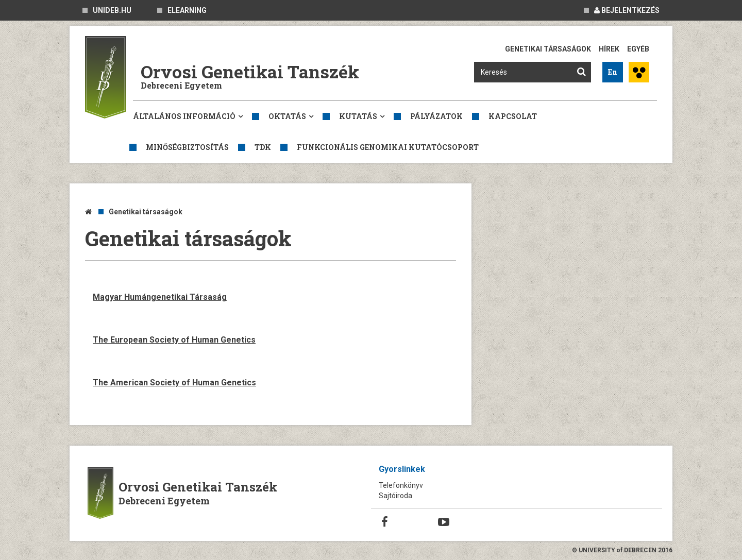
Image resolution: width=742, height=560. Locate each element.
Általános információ (184, 116)
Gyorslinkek (402, 469)
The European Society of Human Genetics (174, 340)
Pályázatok (436, 116)
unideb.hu (112, 10)
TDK (263, 147)
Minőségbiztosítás (187, 147)
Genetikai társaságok (548, 49)
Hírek (609, 49)
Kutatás (358, 116)
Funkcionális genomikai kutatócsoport (388, 147)
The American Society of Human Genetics (174, 383)
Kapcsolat (513, 116)
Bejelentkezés (627, 10)
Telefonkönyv (401, 485)
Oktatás (287, 116)
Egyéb (638, 49)
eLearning (187, 10)
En (613, 72)
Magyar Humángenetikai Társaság (160, 297)
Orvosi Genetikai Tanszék (250, 71)
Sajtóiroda (395, 496)
